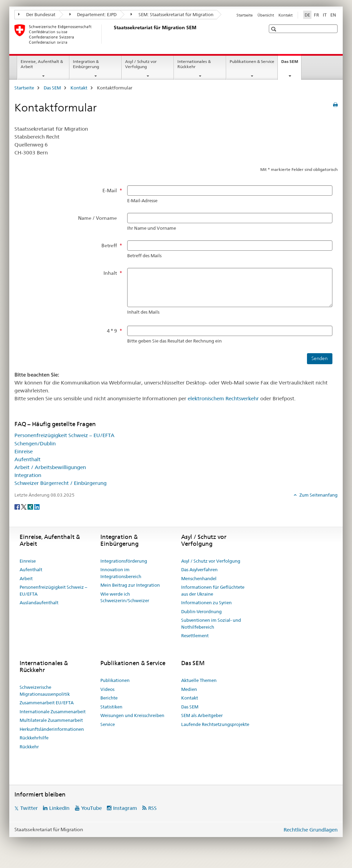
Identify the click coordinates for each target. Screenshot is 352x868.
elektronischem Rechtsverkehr (223, 398)
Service (108, 724)
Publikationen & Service (252, 61)
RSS (152, 808)
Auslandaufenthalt (39, 603)
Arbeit (26, 578)
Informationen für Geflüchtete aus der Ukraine (213, 590)
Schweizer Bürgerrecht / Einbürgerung (60, 483)
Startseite (245, 15)
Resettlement (195, 636)
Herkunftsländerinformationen (52, 729)
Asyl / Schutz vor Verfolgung (141, 64)
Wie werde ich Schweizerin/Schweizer (125, 597)
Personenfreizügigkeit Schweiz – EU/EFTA (64, 435)
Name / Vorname (97, 218)
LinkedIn (59, 808)
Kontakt (285, 15)
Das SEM (291, 64)
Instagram (125, 808)
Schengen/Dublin (35, 443)
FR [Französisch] (316, 15)
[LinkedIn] (37, 507)
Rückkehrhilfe (34, 738)
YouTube (91, 808)
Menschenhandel (199, 578)
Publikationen (115, 680)
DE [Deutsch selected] (307, 15)
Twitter (29, 808)
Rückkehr (29, 747)
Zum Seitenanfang (318, 495)
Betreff (109, 246)
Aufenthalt (27, 459)
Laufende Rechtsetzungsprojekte (215, 724)
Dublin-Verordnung (201, 611)
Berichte (109, 698)
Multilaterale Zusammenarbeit (51, 720)
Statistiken (111, 707)
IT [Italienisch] (325, 15)
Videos (107, 689)
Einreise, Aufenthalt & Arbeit (42, 64)
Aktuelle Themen (199, 680)
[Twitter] (24, 507)
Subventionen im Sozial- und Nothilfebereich (211, 623)
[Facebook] (18, 507)
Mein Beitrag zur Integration (130, 585)
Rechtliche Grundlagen (311, 830)
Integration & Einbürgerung (86, 64)
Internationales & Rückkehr (194, 64)
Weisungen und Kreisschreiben (132, 715)
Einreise (24, 451)
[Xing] (31, 507)
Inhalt (110, 273)
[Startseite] (112, 34)
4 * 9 (112, 331)
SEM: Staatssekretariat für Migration (172, 14)
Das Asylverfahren (199, 569)
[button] (274, 29)
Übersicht (266, 15)
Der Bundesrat (37, 14)
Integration (28, 475)
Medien (189, 689)
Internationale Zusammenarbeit (53, 712)
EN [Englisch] (333, 15)
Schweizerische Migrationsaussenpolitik (45, 691)
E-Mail (110, 191)
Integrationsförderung (124, 561)
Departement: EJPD (93, 14)
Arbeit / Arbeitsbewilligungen (50, 467)
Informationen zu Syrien (206, 603)
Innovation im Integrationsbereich (121, 573)
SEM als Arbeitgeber (202, 715)
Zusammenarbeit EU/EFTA (47, 703)
